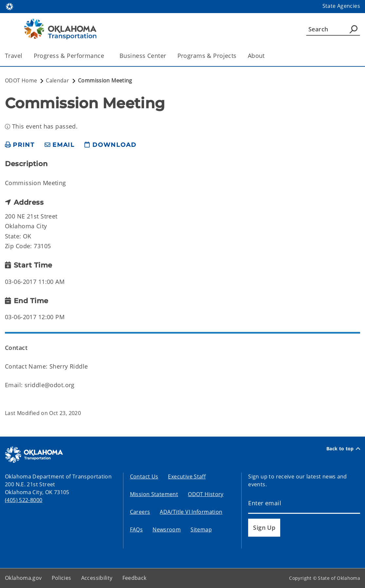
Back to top (343, 449)
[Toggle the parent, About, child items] (267, 56)
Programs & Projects (207, 56)
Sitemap (201, 529)
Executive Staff (187, 476)
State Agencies (341, 6)
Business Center (143, 56)
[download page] (110, 145)
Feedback (135, 578)
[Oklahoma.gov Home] (9, 6)
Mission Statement (154, 494)
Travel (14, 56)
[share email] (60, 145)
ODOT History (206, 494)
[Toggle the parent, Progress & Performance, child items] (106, 56)
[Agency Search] (354, 29)
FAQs (137, 529)
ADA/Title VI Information (191, 512)
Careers (140, 512)
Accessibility (97, 578)
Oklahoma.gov (23, 578)
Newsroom (167, 529)
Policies (62, 578)
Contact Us (144, 476)
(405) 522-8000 (24, 500)
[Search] (333, 29)
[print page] (20, 145)
